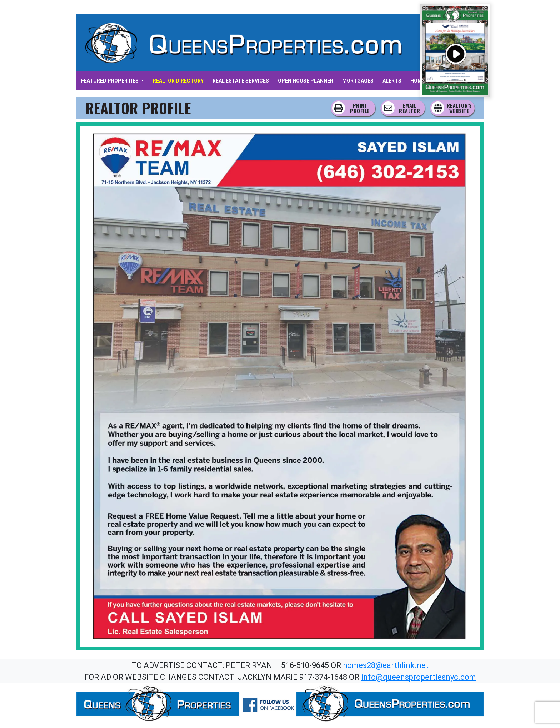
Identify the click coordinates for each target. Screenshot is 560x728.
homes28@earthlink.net (386, 665)
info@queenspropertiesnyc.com (419, 677)
